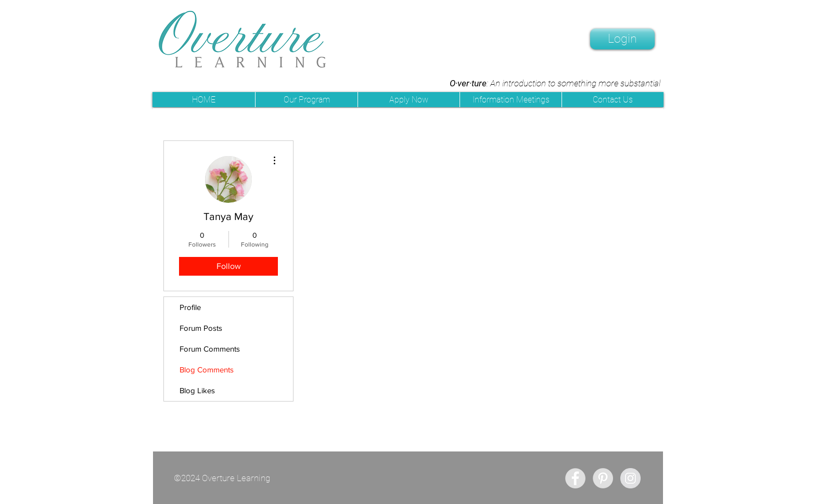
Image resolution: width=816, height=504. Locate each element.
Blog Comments (207, 370)
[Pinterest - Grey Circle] (603, 478)
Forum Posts (201, 328)
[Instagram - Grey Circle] (630, 478)
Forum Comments (210, 349)
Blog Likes (197, 390)
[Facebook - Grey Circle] (575, 478)
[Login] (622, 39)
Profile (190, 307)
